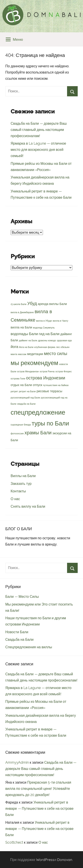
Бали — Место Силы (22, 597)
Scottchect (14, 842)
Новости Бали (17, 632)
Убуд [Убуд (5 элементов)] (32, 304)
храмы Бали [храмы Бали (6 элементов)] (38, 433)
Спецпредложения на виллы (29, 647)
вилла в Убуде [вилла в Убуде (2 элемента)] (44, 321)
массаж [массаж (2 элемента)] (22, 354)
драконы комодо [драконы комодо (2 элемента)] (47, 340)
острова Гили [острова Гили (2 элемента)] (18, 379)
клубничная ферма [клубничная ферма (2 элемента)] (45, 347)
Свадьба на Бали (19, 640)
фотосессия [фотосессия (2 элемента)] (17, 433)
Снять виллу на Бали (28, 506)
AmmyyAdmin (17, 762)
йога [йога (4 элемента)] (14, 347)
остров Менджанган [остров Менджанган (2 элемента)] (28, 371)
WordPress (45, 860)
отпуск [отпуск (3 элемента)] (38, 385)
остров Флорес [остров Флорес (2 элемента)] (64, 371)
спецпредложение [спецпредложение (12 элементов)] (38, 412)
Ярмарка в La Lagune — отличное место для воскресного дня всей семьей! (38, 150)
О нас (15, 499)
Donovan (65, 860)
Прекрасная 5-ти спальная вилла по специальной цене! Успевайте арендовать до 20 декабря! (38, 789)
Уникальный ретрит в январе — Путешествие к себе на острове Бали (39, 809)
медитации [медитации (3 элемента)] (35, 354)
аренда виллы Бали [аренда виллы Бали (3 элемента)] (52, 304)
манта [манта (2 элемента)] (14, 354)
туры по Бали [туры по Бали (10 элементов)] (50, 423)
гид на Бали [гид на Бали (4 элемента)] (49, 334)
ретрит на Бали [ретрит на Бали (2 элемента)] (27, 391)
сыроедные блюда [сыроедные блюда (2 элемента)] (21, 425)
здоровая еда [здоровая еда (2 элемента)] (64, 340)
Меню (14, 39)
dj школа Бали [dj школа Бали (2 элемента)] (18, 304)
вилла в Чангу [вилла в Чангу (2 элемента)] (60, 321)
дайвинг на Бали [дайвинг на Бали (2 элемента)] (28, 340)
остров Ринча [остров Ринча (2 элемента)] (47, 371)
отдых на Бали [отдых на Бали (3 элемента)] (21, 385)
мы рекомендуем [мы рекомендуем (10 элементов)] (34, 363)
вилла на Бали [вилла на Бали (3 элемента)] (21, 327)
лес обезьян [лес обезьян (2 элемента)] (63, 347)
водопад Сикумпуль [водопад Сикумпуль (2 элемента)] (44, 328)
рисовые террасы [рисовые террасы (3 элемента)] (49, 391)
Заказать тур (21, 484)
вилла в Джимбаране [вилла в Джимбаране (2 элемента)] (22, 312)
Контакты (18, 491)
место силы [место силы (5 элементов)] (56, 354)
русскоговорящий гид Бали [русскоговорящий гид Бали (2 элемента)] (25, 398)
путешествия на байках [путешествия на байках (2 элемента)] (56, 385)
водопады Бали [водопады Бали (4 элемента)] (24, 334)
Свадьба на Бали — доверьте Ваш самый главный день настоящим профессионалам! (39, 130)
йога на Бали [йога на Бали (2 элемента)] (26, 347)
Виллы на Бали (23, 476)
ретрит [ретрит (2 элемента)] (14, 391)
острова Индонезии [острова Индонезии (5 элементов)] (46, 378)
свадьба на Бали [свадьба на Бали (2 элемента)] (26, 404)
